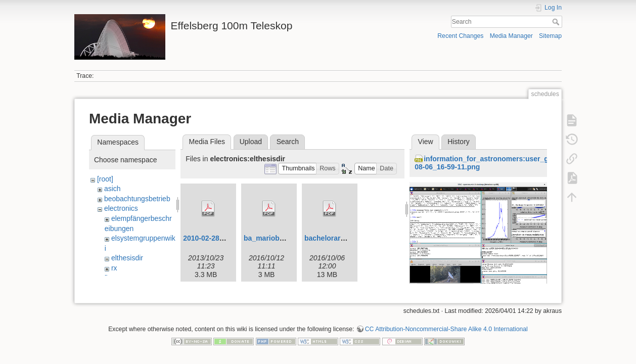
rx (114, 268)
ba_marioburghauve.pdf (284, 238)
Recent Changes (460, 36)
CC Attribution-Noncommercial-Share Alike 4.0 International (446, 331)
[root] (105, 179)
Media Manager (511, 36)
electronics (121, 208)
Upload (251, 142)
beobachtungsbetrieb (137, 199)
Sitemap (550, 36)
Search (557, 22)
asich (112, 189)
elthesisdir (127, 258)
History (459, 142)
